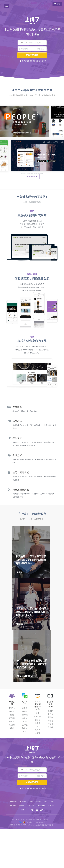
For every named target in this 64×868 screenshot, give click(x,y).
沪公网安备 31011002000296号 (35, 822)
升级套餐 (13, 802)
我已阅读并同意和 (34, 61)
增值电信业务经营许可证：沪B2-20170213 (39, 819)
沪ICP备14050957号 (18, 819)
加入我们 (32, 806)
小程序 (38, 802)
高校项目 (51, 806)
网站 (46, 802)
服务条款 (36, 61)
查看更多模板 (32, 177)
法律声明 (43, 61)
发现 (31, 802)
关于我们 (22, 806)
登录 (57, 4)
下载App (12, 806)
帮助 (52, 802)
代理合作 (42, 806)
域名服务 (23, 802)
